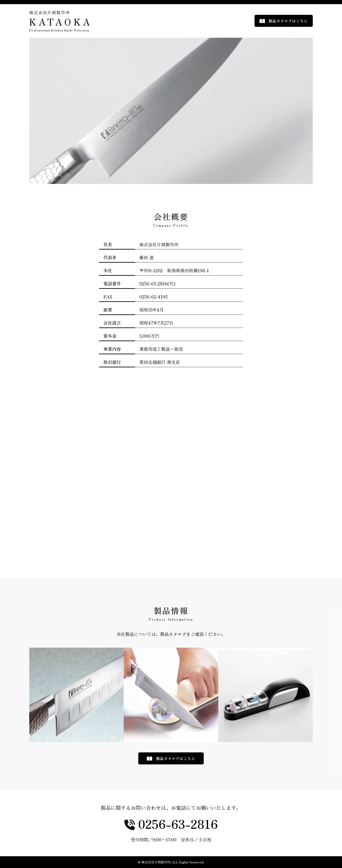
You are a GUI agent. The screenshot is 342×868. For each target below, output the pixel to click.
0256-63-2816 (176, 824)
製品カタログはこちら (288, 21)
